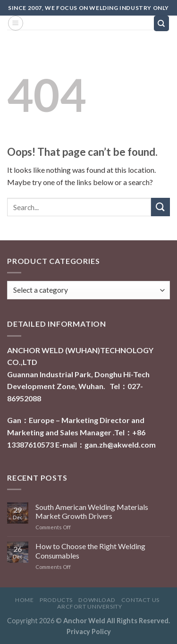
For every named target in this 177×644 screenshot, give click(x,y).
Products (56, 600)
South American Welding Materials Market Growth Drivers (92, 511)
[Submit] (160, 207)
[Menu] (16, 23)
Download (97, 600)
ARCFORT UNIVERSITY (89, 606)
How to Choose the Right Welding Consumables (90, 551)
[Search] (162, 23)
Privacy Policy (89, 631)
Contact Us (140, 600)
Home (24, 600)
